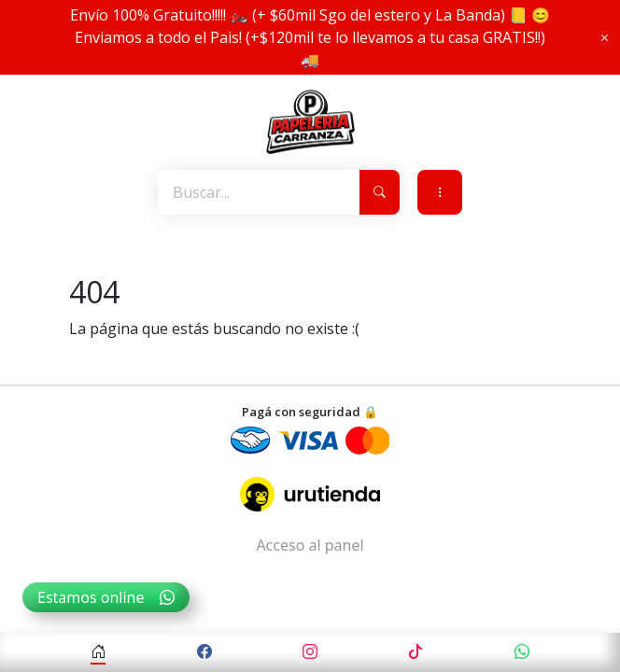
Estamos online (106, 597)
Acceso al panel (310, 545)
